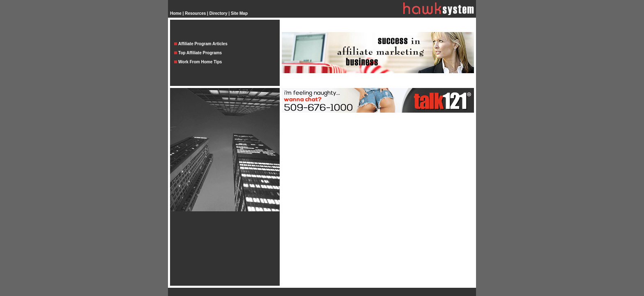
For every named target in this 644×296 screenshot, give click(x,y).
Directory (218, 13)
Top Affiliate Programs (200, 53)
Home (176, 13)
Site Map (239, 13)
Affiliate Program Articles (203, 44)
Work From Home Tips (200, 62)
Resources (195, 13)
